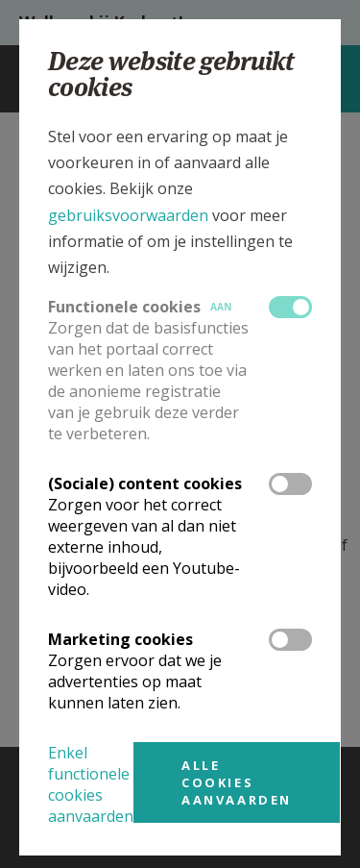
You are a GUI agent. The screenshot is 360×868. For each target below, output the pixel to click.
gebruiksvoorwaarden (128, 215)
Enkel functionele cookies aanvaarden (91, 784)
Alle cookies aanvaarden (237, 782)
